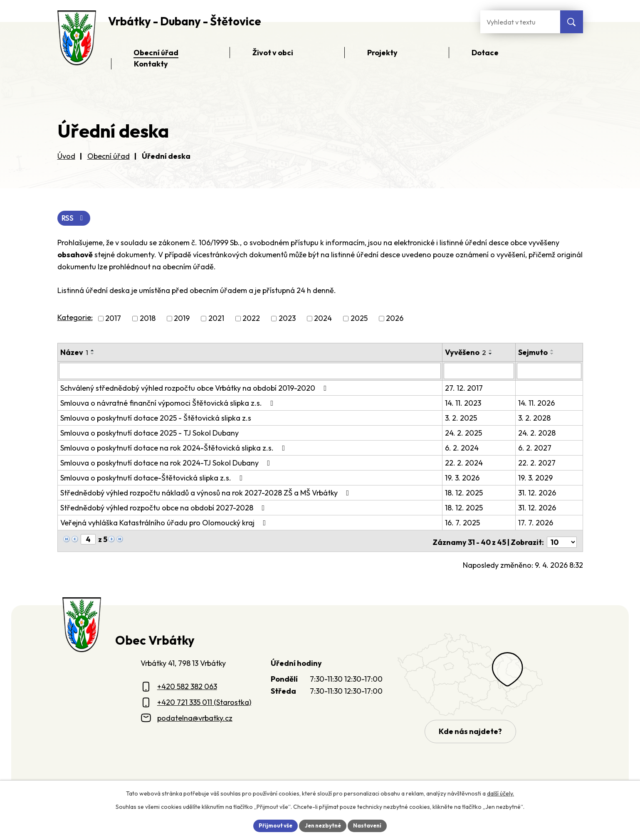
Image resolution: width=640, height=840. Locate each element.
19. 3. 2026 (463, 478)
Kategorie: (75, 318)
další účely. (500, 793)
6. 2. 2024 (462, 448)
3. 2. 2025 (461, 418)
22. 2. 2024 (464, 463)
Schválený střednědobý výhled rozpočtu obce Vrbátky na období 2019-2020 (195, 388)
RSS (75, 219)
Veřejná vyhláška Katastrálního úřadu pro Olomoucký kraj (165, 523)
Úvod (66, 156)
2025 (359, 319)
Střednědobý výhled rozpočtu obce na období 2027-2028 (164, 508)
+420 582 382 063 (187, 684)
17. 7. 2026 (536, 523)
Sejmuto (533, 353)
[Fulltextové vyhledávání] (520, 22)
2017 (113, 319)
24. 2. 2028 (537, 433)
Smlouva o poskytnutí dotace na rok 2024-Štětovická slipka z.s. (174, 448)
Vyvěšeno (466, 353)
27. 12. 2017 (464, 388)
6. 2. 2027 (535, 448)
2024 (323, 319)
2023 (287, 319)
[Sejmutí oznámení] (549, 371)
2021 (216, 319)
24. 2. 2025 (464, 433)
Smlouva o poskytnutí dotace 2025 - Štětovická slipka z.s (156, 418)
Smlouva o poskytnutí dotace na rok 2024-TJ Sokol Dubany (167, 463)
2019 (182, 319)
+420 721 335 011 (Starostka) (204, 700)
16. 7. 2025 (463, 523)
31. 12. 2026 (537, 493)
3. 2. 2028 (535, 418)
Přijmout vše (273, 825)
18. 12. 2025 (464, 493)
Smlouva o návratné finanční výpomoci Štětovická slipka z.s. (169, 403)
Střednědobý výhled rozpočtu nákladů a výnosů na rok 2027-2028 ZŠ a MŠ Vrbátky (206, 493)
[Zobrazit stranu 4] (88, 539)
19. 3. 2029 (536, 478)
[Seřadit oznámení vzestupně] (93, 351)
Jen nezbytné (323, 825)
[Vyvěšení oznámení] (479, 371)
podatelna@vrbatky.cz (195, 716)
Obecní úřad (109, 156)
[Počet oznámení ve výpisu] (562, 540)
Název (74, 353)
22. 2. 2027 (537, 463)
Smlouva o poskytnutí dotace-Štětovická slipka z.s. (153, 478)
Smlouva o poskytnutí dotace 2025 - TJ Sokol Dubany (149, 433)
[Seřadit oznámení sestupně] (93, 354)
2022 (251, 319)
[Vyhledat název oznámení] (250, 371)
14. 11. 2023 (463, 403)
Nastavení (370, 825)
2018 (148, 319)
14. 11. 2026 (537, 403)
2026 (395, 319)
